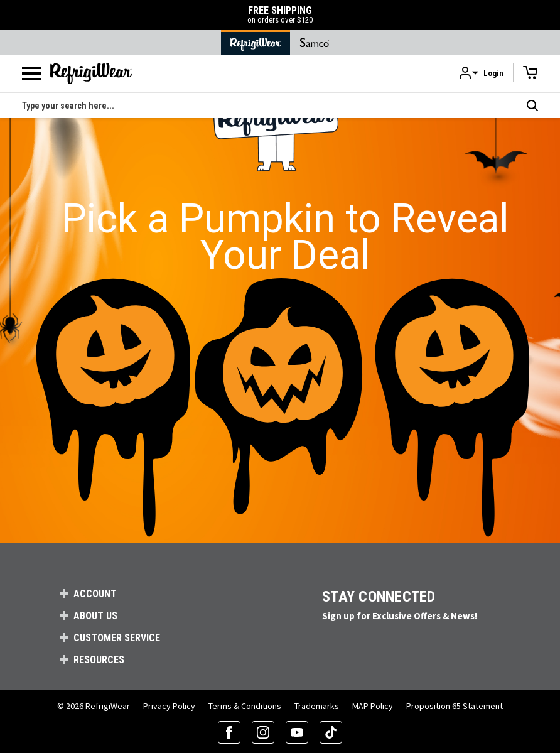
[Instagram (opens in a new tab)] (263, 732)
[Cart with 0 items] (530, 73)
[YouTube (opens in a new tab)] (297, 732)
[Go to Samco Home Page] (315, 42)
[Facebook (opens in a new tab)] (229, 732)
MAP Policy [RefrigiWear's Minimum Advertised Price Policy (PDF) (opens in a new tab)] (373, 706)
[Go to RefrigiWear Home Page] (256, 42)
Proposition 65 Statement (455, 706)
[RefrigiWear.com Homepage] (91, 73)
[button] (482, 73)
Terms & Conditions (245, 706)
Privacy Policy (169, 706)
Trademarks (317, 706)
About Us (95, 616)
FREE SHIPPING (280, 15)
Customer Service (117, 638)
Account (95, 594)
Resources (99, 660)
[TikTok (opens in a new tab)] (331, 732)
